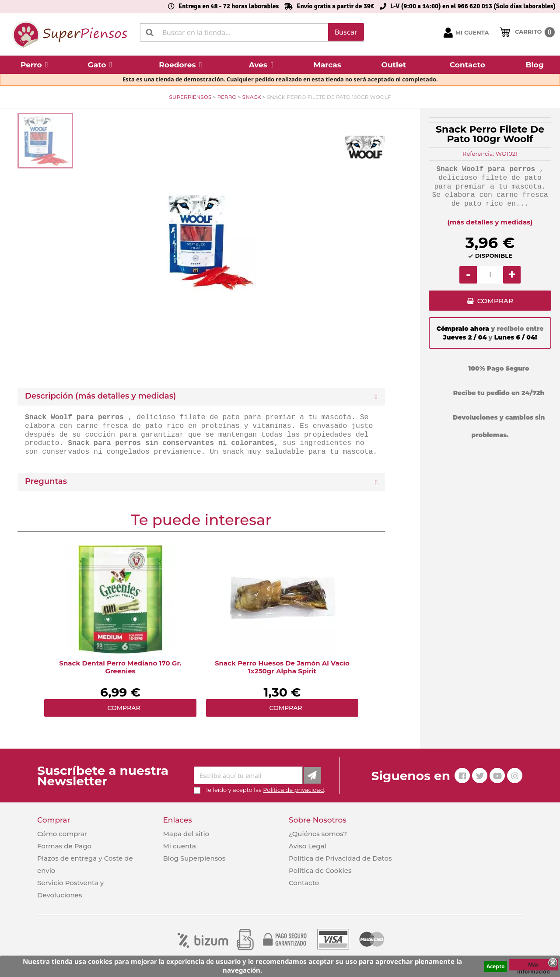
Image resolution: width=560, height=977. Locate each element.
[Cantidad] (490, 275)
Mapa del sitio (186, 834)
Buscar (346, 32)
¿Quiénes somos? (318, 834)
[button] (34, 65)
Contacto (304, 883)
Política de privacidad (293, 790)
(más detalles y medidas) (490, 222)
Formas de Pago (64, 846)
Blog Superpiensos (194, 858)
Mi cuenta (179, 846)
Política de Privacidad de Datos (340, 858)
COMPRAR (495, 302)
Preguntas (46, 481)
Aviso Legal (308, 846)
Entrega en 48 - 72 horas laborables (229, 6)
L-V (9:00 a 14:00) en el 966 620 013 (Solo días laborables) (473, 6)
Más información (534, 966)
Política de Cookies (320, 870)
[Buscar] (252, 32)
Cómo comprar (62, 834)
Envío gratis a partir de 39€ (335, 6)
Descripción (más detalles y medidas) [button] (100, 396)
